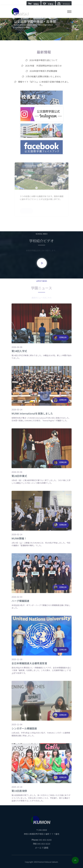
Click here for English (22, 27)
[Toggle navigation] (69, 12)
